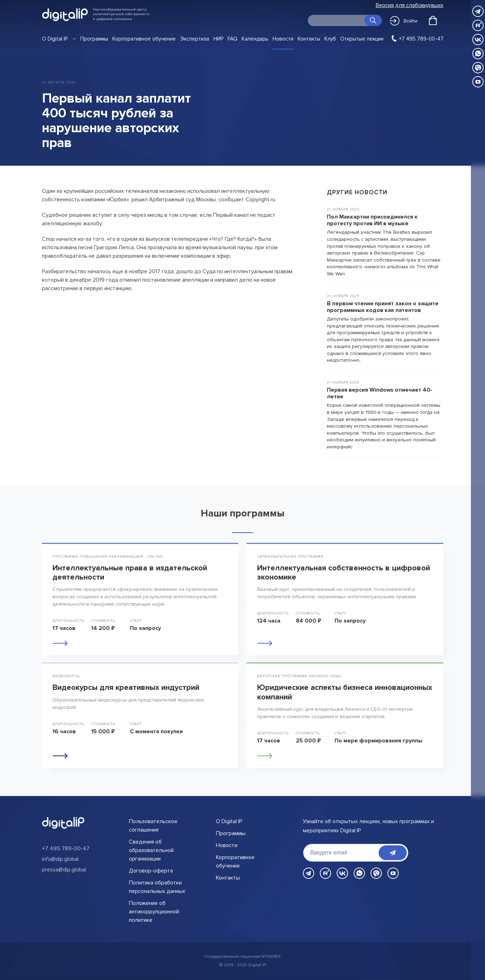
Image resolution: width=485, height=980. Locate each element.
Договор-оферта (151, 871)
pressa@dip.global (64, 870)
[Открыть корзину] (433, 20)
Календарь (255, 39)
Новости (283, 39)
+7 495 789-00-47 (421, 39)
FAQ (232, 39)
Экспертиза (195, 39)
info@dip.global (60, 859)
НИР (218, 39)
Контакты (309, 39)
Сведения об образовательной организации (151, 850)
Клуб (330, 39)
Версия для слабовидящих (410, 5)
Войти (403, 21)
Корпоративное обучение (144, 39)
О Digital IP (55, 39)
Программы (94, 39)
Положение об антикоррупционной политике (154, 912)
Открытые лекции (362, 39)
